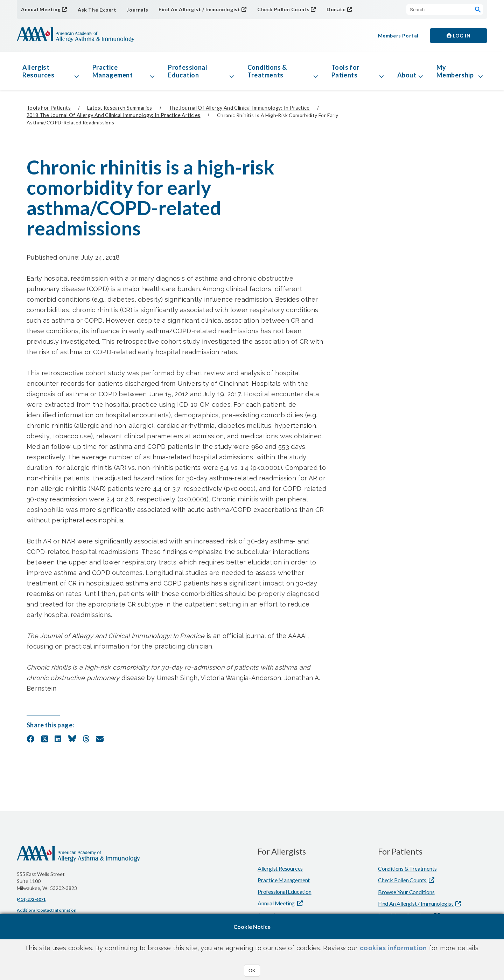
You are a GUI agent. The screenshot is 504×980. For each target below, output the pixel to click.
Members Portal (398, 36)
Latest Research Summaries (120, 108)
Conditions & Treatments (267, 71)
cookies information (393, 948)
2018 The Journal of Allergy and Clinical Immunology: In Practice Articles (113, 115)
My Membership (455, 71)
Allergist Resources (38, 71)
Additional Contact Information (47, 910)
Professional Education (188, 71)
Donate (336, 9)
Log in (458, 36)
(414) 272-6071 (31, 899)
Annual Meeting (41, 9)
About (407, 75)
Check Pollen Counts (283, 9)
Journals (137, 10)
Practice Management (113, 71)
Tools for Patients (345, 71)
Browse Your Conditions (406, 892)
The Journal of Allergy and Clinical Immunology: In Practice (239, 108)
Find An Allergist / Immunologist (199, 9)
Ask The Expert (97, 10)
